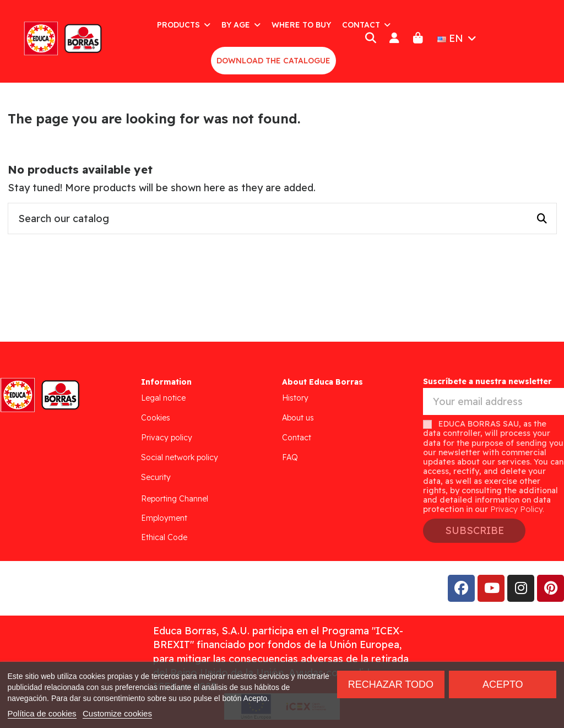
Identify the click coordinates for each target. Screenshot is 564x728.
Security (156, 477)
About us (298, 418)
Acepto (503, 684)
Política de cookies (42, 713)
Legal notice (163, 398)
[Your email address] (493, 401)
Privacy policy (167, 438)
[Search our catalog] (542, 219)
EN (458, 38)
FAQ (290, 457)
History (295, 398)
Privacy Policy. (517, 509)
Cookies (156, 418)
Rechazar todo (391, 684)
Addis (96, 588)
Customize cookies (117, 713)
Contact (297, 438)
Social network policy (180, 457)
